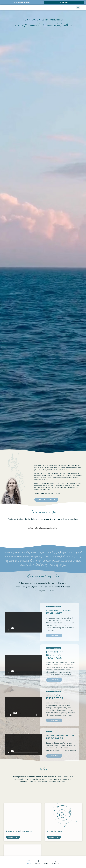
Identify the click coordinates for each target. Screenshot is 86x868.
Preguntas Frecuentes (22, 2)
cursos (37, 862)
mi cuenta (56, 862)
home (29, 862)
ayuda (46, 862)
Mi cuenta (64, 2)
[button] (78, 9)
